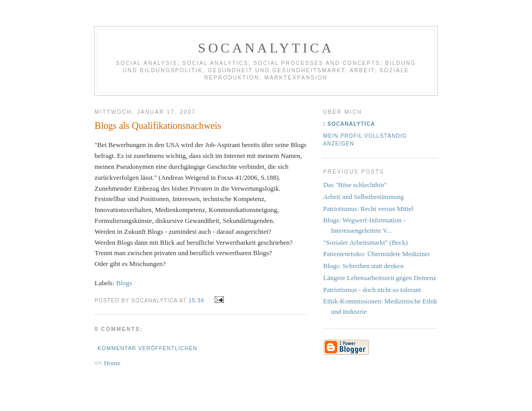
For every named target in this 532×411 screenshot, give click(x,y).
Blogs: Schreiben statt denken (363, 266)
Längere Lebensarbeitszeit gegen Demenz (380, 278)
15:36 (196, 301)
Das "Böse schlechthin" (355, 185)
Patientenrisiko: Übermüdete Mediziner (377, 254)
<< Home (108, 363)
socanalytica (266, 48)
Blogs (124, 283)
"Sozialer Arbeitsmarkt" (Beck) (365, 242)
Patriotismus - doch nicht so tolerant (372, 290)
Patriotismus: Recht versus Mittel (368, 209)
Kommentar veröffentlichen (148, 348)
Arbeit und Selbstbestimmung (363, 197)
